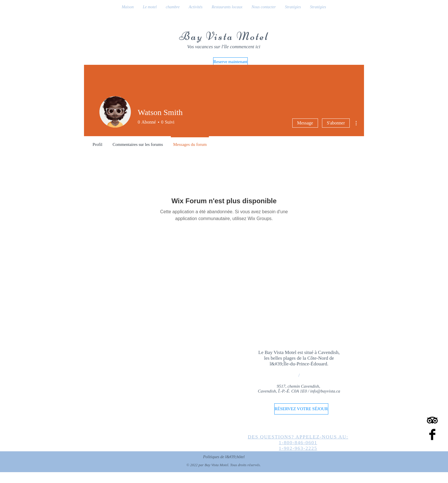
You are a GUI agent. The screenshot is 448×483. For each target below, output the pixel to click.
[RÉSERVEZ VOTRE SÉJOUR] (301, 409)
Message (305, 123)
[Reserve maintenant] (230, 62)
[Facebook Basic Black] (432, 434)
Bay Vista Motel (224, 36)
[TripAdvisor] (432, 420)
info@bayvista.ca (325, 391)
